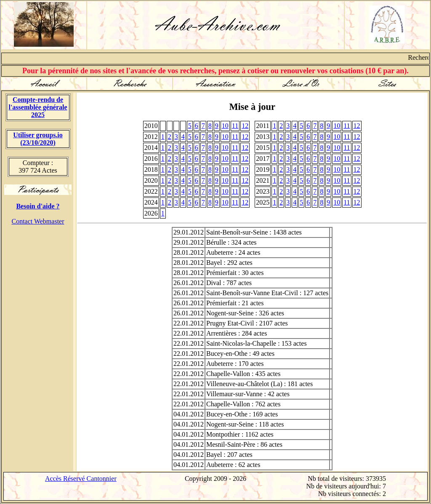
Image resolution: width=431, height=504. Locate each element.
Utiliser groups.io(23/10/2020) (38, 139)
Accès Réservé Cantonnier (81, 479)
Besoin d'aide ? (38, 206)
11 (235, 126)
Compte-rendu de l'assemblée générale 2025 (38, 107)
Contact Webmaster (38, 221)
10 (225, 126)
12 (245, 126)
